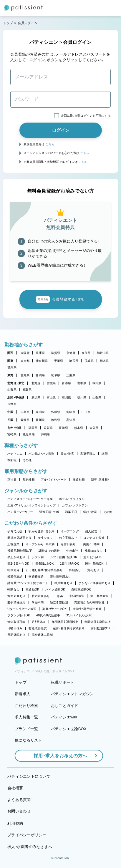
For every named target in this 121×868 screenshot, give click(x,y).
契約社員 (29, 480)
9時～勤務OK (94, 564)
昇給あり (75, 570)
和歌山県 (103, 353)
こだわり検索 (26, 706)
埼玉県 (74, 361)
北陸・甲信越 (16, 398)
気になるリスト (28, 740)
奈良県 (86, 353)
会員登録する (60, 300)
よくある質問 (19, 800)
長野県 (12, 404)
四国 (10, 420)
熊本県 (79, 428)
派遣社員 (79, 480)
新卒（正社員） (100, 480)
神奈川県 (42, 361)
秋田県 (97, 383)
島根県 (55, 412)
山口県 (86, 412)
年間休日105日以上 (65, 622)
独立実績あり (68, 538)
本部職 (12, 460)
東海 (10, 375)
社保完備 (13, 570)
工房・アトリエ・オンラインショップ (32, 505)
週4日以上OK (45, 564)
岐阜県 (55, 375)
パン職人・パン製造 (41, 454)
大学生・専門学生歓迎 (87, 609)
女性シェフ (45, 538)
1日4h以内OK (69, 564)
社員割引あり (64, 583)
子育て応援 (15, 531)
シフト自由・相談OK (64, 557)
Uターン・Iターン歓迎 (22, 609)
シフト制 (38, 557)
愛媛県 (25, 420)
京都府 (71, 353)
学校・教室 (90, 512)
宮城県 (51, 383)
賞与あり (93, 570)
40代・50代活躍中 (48, 615)
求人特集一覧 (26, 717)
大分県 (94, 428)
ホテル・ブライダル (72, 499)
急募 (60, 596)
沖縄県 (45, 434)
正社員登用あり (61, 577)
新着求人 (23, 694)
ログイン (61, 130)
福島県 (27, 390)
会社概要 (15, 788)
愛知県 (25, 375)
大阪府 (25, 353)
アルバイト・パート (54, 480)
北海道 (36, 383)
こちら (50, 144)
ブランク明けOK (19, 615)
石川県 (66, 398)
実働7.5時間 (91, 544)
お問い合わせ (19, 811)
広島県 (25, 412)
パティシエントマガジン (72, 694)
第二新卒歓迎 (100, 596)
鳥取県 (71, 412)
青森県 (66, 383)
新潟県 (36, 398)
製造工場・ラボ (49, 512)
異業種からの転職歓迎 (89, 602)
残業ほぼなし (94, 551)
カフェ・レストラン (75, 505)
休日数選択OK (101, 628)
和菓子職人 (88, 454)
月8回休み (39, 622)
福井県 (82, 398)
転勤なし (13, 589)
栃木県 (104, 361)
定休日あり (68, 544)
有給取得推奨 (38, 628)
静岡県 (40, 375)
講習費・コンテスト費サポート (28, 583)
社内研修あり (41, 596)
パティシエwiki (64, 717)
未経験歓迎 (77, 596)
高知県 (71, 420)
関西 (10, 353)
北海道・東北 (16, 383)
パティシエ (15, 454)
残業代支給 (15, 577)
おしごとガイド (65, 706)
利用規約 (15, 823)
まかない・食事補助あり (95, 583)
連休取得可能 (16, 622)
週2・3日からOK (18, 564)
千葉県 (59, 361)
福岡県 (33, 428)
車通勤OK (32, 589)
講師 (105, 454)
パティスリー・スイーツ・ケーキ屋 (30, 499)
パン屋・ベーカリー (20, 512)
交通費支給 (36, 577)
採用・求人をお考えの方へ (57, 756)
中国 (10, 412)
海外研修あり (16, 596)
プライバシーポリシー (27, 835)
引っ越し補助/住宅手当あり (44, 570)
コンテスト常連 (94, 538)
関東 (10, 361)
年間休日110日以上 (98, 622)
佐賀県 (48, 428)
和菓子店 (71, 512)
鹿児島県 (29, 434)
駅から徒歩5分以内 (42, 531)
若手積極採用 (16, 602)
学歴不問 (38, 602)
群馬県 (12, 367)
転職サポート (63, 682)
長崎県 (63, 428)
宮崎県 (12, 434)
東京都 (25, 361)
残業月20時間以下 (20, 551)
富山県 (51, 398)
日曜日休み (15, 628)
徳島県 (55, 420)
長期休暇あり (16, 635)
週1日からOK (93, 557)
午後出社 (72, 551)
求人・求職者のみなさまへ (30, 847)
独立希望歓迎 (59, 602)
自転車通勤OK (81, 589)
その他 (27, 460)
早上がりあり (16, 557)
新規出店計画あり (19, 538)
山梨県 (97, 398)
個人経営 (91, 531)
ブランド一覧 (26, 729)
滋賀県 (55, 353)
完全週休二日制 (42, 635)
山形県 (12, 390)
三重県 (71, 375)
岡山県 (40, 412)
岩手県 (82, 383)
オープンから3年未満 (40, 544)
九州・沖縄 (14, 428)
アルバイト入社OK (79, 615)
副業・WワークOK (54, 609)
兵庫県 (40, 353)
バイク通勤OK (55, 589)
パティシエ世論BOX (69, 729)
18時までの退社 (49, 551)
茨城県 (89, 361)
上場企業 (13, 544)
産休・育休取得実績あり (69, 628)
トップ (8, 23)
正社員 (12, 480)
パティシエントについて (29, 776)
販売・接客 (67, 454)
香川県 (40, 420)
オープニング (70, 531)
